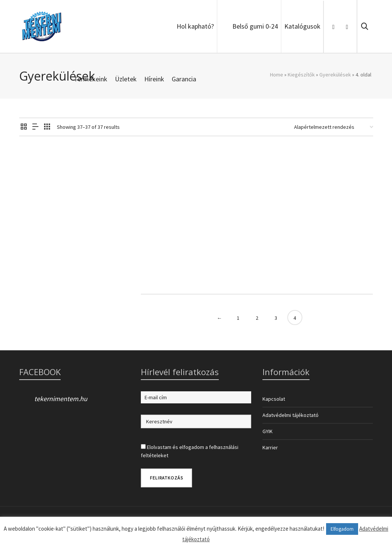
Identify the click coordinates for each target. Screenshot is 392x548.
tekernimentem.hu (61, 399)
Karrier (270, 447)
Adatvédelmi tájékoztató (291, 415)
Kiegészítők (301, 75)
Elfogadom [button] (342, 529)
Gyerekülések (335, 75)
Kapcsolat (274, 399)
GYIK (268, 431)
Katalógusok (302, 26)
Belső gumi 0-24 (255, 26)
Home (277, 75)
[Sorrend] (334, 127)
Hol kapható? (195, 26)
